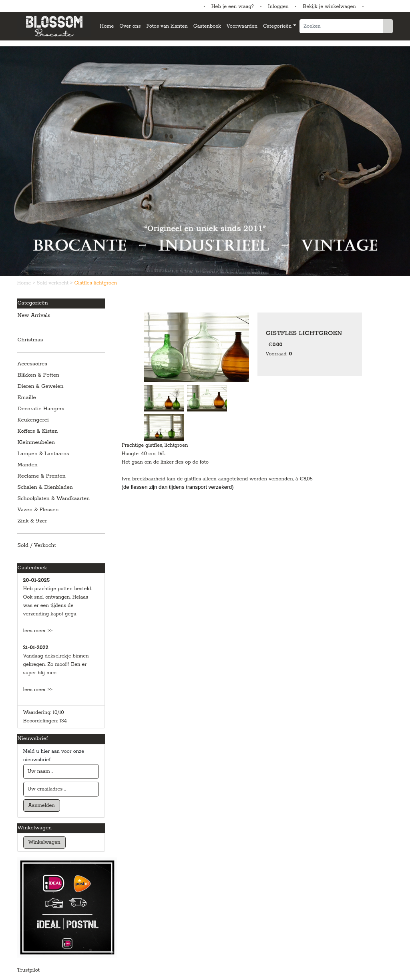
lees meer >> (38, 631)
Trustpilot (28, 970)
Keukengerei (33, 420)
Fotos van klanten (167, 26)
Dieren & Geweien (41, 386)
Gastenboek (207, 26)
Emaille (27, 398)
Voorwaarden (242, 26)
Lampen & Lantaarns (43, 454)
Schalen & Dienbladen (45, 487)
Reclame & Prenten (42, 476)
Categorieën (277, 26)
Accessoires (32, 364)
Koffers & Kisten (38, 431)
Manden (28, 465)
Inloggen (278, 7)
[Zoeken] (341, 26)
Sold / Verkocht (37, 545)
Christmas (30, 340)
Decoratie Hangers (41, 409)
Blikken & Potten (39, 375)
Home (107, 26)
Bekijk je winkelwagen (329, 7)
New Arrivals (34, 316)
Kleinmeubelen (36, 443)
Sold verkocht (54, 283)
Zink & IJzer (32, 521)
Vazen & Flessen (38, 510)
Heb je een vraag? (233, 7)
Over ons (130, 26)
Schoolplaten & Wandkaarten (54, 499)
